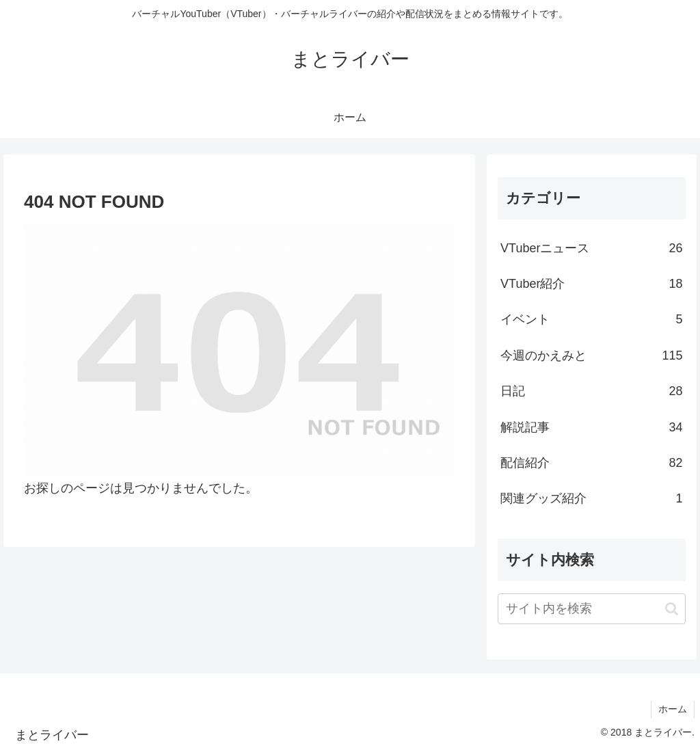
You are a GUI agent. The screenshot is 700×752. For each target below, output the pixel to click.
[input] (591, 609)
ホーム (673, 709)
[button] (672, 609)
